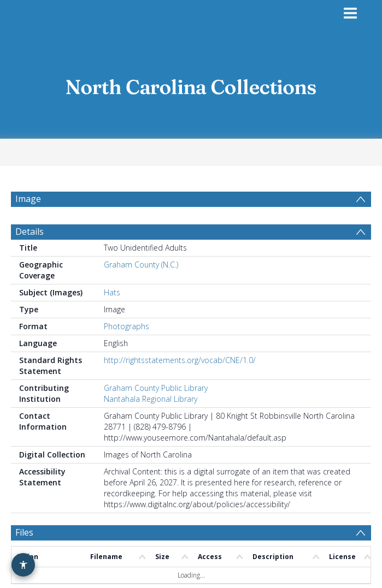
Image (28, 199)
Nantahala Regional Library (151, 405)
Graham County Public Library (156, 394)
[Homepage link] (191, 84)
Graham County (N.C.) (141, 271)
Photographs (127, 332)
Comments (37, 572)
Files (24, 538)
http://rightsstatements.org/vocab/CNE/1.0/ (180, 366)
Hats (112, 298)
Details (30, 237)
